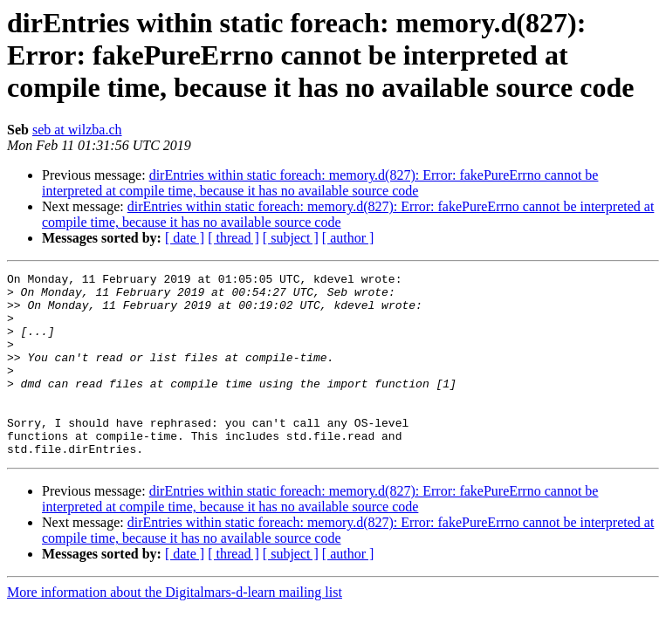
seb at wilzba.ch (77, 130)
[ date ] (185, 238)
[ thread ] (233, 238)
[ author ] (348, 238)
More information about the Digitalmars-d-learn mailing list (175, 629)
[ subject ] (291, 238)
